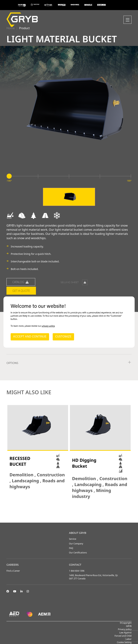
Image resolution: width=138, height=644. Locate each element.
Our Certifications (78, 553)
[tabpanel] (38, 447)
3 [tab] (73, 513)
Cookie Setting (124, 642)
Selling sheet (74, 283)
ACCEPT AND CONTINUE (30, 337)
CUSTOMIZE (63, 337)
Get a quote (21, 291)
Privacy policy (125, 629)
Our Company (76, 544)
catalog (21, 282)
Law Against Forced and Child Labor (123, 636)
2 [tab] (69, 513)
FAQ (71, 548)
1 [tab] (65, 513)
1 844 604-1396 (77, 571)
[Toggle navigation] (127, 20)
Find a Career (13, 571)
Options (12, 363)
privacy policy (48, 326)
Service (73, 539)
